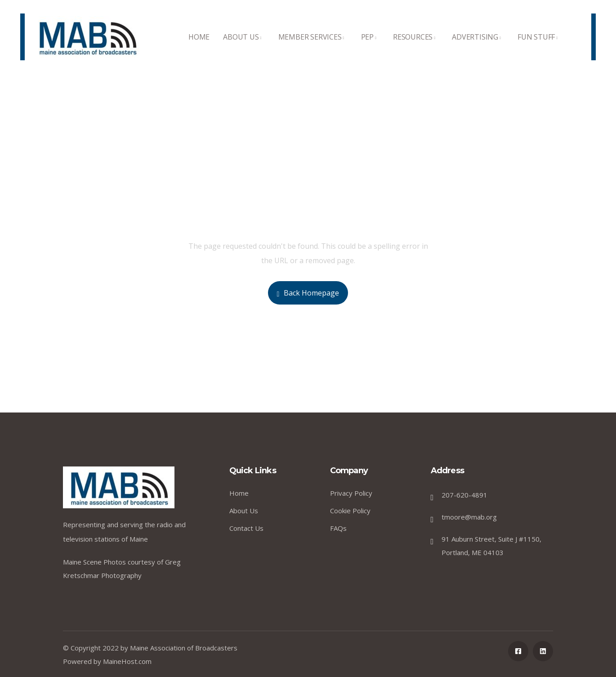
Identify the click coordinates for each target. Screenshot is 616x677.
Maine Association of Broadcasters (184, 648)
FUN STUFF (539, 46)
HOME (199, 46)
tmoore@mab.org (469, 517)
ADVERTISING (478, 46)
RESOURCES (416, 46)
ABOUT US (244, 46)
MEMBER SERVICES (313, 46)
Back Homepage (308, 293)
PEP (370, 46)
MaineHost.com (127, 661)
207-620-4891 (464, 495)
